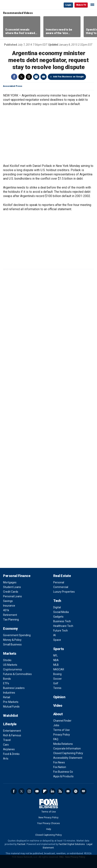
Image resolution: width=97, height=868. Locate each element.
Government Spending (17, 635)
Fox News (59, 762)
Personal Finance (17, 576)
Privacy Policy (62, 735)
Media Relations (63, 744)
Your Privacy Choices (48, 823)
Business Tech (62, 621)
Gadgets (58, 617)
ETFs (6, 683)
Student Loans (12, 587)
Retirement (10, 615)
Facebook (14, 77)
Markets (10, 653)
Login (68, 5)
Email (44, 77)
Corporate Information (67, 749)
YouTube (37, 791)
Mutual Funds (11, 707)
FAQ (56, 739)
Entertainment (12, 731)
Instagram (29, 791)
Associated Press (13, 86)
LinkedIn (52, 791)
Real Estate (62, 576)
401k (6, 610)
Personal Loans (12, 596)
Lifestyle (10, 724)
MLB (56, 665)
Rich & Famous (12, 735)
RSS (60, 791)
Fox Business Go (63, 772)
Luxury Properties (64, 592)
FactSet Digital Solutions (72, 844)
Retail (7, 697)
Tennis (57, 688)
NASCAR (59, 669)
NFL (55, 655)
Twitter (21, 77)
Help (49, 829)
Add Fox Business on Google (68, 77)
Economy (10, 629)
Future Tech (61, 631)
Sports (59, 649)
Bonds (7, 679)
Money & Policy (12, 640)
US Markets (10, 665)
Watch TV (81, 5)
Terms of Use (61, 730)
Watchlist (11, 716)
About (58, 714)
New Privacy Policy (48, 818)
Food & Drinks (11, 754)
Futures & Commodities (17, 674)
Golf (56, 683)
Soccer (58, 679)
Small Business (12, 644)
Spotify (76, 791)
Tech (57, 601)
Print (36, 77)
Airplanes (9, 749)
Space (57, 640)
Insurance (9, 606)
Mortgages (10, 582)
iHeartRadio (83, 791)
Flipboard (45, 791)
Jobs (56, 725)
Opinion (59, 697)
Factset (21, 844)
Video (58, 705)
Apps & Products (63, 776)
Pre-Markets (11, 702)
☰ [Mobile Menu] (92, 5)
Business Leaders (14, 688)
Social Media (61, 612)
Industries (9, 693)
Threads (29, 77)
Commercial (61, 587)
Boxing (57, 674)
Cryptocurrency (12, 669)
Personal (59, 582)
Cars (6, 745)
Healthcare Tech (63, 626)
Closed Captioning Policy (68, 753)
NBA (56, 660)
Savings (8, 601)
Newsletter (68, 791)
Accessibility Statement (68, 758)
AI (55, 635)
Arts (6, 759)
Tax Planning (11, 620)
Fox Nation (60, 767)
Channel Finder (62, 721)
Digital (57, 607)
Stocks (7, 660)
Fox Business (16, 5)
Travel (7, 740)
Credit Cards (11, 592)
